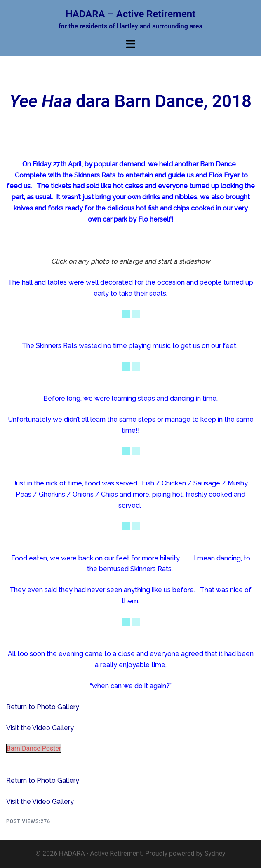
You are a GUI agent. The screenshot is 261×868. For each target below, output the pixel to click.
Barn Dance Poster (34, 748)
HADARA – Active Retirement (131, 14)
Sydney (215, 853)
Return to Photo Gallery (43, 707)
